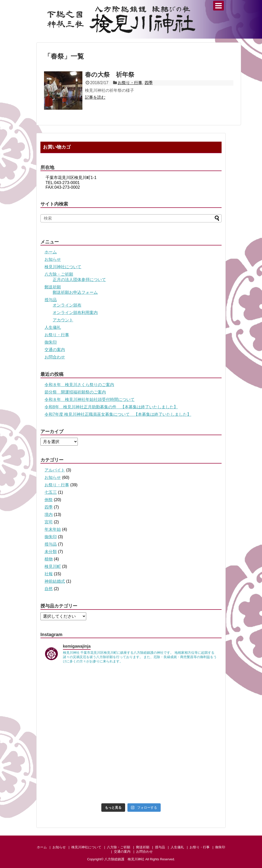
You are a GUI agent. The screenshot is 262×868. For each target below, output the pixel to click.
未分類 (51, 552)
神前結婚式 (55, 581)
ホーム (51, 252)
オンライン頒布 (67, 305)
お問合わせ (55, 357)
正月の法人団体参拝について (79, 280)
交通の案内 (55, 350)
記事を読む (95, 97)
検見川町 (53, 566)
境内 (49, 515)
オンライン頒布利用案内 (75, 313)
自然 (49, 589)
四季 (149, 83)
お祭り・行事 (130, 83)
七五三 (51, 492)
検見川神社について (63, 267)
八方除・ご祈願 (59, 274)
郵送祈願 (53, 287)
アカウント (63, 320)
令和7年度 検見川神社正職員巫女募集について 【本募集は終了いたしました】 (118, 414)
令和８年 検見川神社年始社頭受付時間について (90, 399)
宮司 (49, 522)
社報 (49, 574)
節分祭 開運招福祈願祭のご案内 (75, 392)
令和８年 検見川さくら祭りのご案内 (79, 385)
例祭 (49, 500)
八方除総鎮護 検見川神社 (124, 859)
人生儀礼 (53, 327)
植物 (49, 559)
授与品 (51, 300)
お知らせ (53, 259)
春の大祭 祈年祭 (110, 75)
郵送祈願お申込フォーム (75, 292)
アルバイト (55, 470)
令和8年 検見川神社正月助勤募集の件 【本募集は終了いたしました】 (111, 407)
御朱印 (51, 342)
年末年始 (53, 529)
